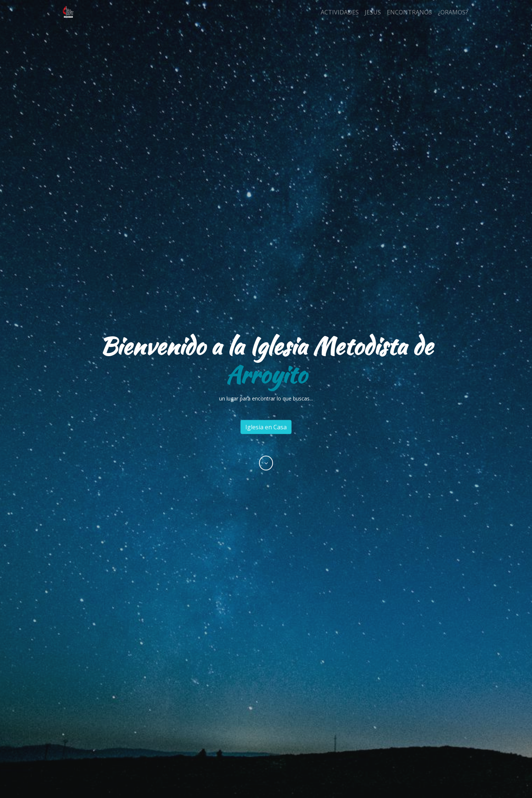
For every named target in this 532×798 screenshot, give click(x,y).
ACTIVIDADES (340, 12)
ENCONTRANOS (409, 12)
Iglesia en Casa (266, 427)
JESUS (373, 12)
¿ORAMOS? (453, 12)
